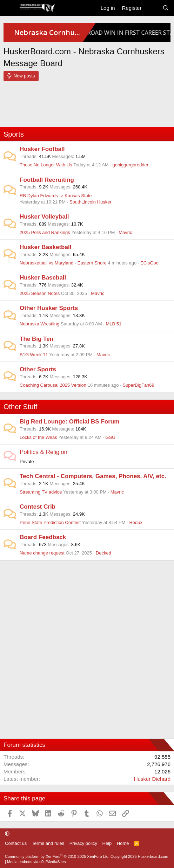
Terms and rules (48, 843)
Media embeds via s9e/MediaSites (36, 862)
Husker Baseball (43, 278)
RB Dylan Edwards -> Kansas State (56, 196)
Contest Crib (38, 507)
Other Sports (38, 369)
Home (123, 843)
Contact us (16, 843)
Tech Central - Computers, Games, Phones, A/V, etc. (93, 476)
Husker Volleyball (44, 217)
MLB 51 (113, 324)
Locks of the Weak (38, 437)
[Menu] (10, 8)
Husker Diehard (152, 779)
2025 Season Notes (40, 293)
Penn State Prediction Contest (50, 522)
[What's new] (152, 8)
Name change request (42, 553)
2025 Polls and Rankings (45, 232)
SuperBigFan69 (138, 385)
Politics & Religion (43, 452)
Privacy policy (83, 843)
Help (107, 843)
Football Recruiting (47, 180)
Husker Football (42, 149)
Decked (103, 553)
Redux (136, 522)
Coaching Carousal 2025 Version (53, 385)
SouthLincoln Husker (91, 202)
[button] (7, 833)
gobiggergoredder (131, 165)
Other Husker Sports (49, 308)
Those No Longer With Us (46, 165)
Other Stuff (20, 407)
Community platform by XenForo (57, 856)
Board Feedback (43, 537)
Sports (14, 134)
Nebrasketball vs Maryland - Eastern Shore (63, 263)
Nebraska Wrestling (39, 324)
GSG (110, 437)
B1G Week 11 (34, 355)
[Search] (166, 8)
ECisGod (149, 263)
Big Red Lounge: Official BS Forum (69, 422)
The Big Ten (36, 339)
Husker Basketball (45, 247)
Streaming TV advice (41, 492)
